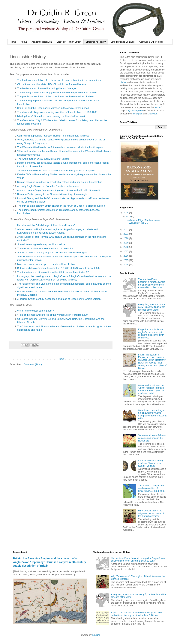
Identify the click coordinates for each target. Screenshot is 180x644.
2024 (126, 213)
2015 (126, 260)
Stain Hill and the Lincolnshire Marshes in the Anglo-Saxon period (53, 108)
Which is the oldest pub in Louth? (35, 311)
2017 (126, 252)
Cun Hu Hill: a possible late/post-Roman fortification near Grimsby (53, 136)
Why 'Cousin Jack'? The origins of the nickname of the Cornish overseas (151, 513)
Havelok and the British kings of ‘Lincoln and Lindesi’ (46, 225)
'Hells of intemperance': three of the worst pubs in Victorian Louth (53, 315)
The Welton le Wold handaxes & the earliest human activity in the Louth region (60, 147)
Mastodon (153, 114)
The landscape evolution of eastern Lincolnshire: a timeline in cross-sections (59, 80)
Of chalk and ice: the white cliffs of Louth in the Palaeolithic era (52, 84)
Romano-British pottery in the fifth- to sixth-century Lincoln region (53, 194)
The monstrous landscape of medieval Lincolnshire (45, 248)
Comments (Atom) (33, 364)
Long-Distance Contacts (122, 42)
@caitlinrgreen (136, 111)
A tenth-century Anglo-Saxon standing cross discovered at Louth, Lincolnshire (60, 190)
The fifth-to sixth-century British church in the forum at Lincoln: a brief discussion (61, 206)
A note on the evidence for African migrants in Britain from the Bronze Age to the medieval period (152, 389)
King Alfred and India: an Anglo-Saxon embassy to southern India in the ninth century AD (151, 333)
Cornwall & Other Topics (151, 42)
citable (123, 82)
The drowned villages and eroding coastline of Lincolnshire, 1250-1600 (57, 112)
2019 (126, 243)
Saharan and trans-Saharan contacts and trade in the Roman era (152, 438)
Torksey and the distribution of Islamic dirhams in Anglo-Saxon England (56, 170)
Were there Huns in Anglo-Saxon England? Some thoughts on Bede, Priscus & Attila (152, 414)
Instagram (138, 114)
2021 (126, 234)
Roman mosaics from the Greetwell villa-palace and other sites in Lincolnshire (60, 182)
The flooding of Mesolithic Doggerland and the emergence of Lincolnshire (57, 92)
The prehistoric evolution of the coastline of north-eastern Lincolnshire (55, 96)
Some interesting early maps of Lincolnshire (41, 244)
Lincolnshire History (96, 42)
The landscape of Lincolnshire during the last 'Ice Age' (47, 88)
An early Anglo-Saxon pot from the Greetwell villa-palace (48, 186)
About (24, 42)
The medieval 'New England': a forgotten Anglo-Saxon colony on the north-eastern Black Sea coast (152, 283)
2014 (126, 265)
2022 (126, 230)
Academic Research (42, 42)
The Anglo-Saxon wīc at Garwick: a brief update (43, 159)
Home (13, 42)
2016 (126, 256)
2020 (126, 238)
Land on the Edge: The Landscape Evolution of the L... (143, 222)
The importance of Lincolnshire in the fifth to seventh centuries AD (53, 272)
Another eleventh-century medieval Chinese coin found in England (151, 463)
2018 (126, 247)
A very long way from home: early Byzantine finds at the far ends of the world (152, 307)
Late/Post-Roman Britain (69, 42)
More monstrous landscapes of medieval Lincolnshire (46, 264)
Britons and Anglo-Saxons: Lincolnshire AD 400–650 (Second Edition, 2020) (59, 268)
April (129, 217)
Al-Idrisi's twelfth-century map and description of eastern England (53, 253)
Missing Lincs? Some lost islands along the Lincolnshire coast (51, 116)
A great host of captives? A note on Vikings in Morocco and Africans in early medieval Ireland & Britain (138, 614)
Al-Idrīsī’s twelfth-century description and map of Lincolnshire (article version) (59, 299)
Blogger (96, 635)
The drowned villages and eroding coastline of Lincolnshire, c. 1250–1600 (152, 488)
